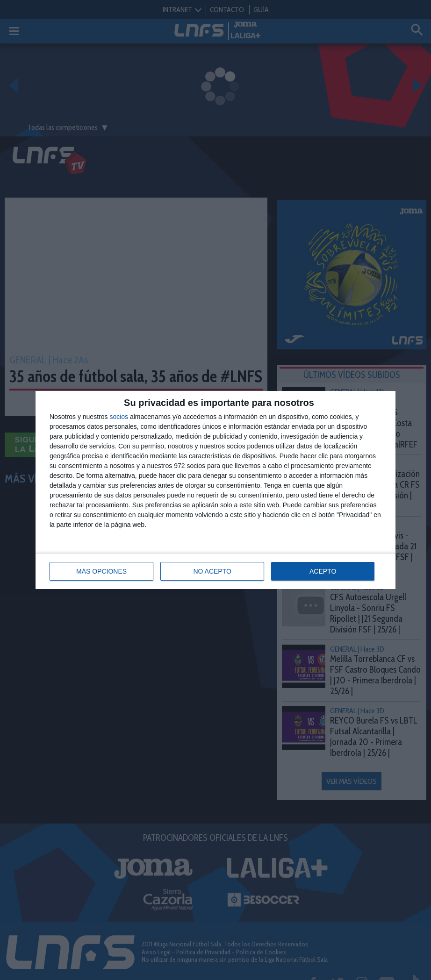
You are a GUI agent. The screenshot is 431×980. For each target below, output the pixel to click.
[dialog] (215, 490)
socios (119, 417)
